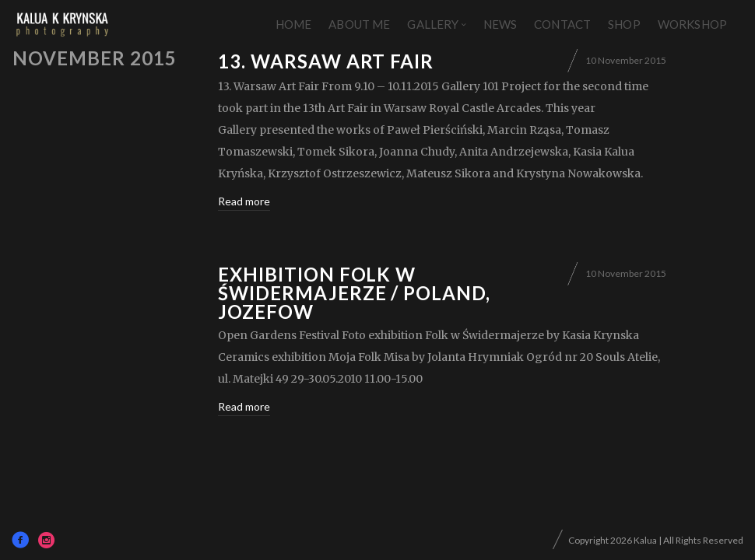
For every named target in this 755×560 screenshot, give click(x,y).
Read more (244, 201)
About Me (359, 24)
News (500, 24)
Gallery (433, 24)
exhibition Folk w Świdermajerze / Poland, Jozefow (354, 293)
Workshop (692, 24)
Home (294, 24)
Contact (562, 24)
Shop (624, 24)
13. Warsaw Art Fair (326, 61)
